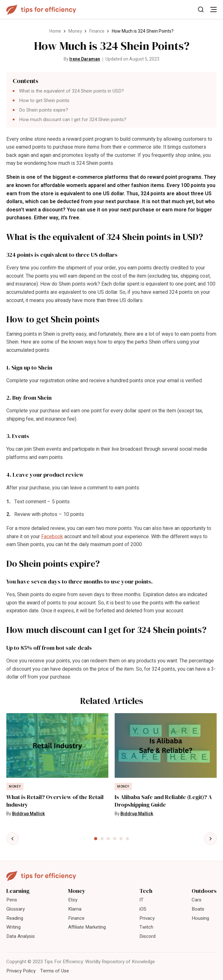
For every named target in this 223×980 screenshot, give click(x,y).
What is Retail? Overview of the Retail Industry (55, 801)
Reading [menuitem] (15, 918)
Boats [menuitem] (198, 909)
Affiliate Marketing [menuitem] (87, 927)
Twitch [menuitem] (146, 927)
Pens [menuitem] (12, 900)
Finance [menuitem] (76, 918)
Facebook (52, 537)
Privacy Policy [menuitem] (21, 971)
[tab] (96, 839)
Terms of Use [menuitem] (55, 971)
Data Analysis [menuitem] (21, 936)
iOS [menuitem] (143, 909)
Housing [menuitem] (200, 918)
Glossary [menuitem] (16, 909)
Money (75, 31)
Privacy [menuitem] (147, 918)
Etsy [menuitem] (73, 900)
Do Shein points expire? (44, 110)
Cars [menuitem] (197, 900)
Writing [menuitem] (13, 927)
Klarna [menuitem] (75, 909)
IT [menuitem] (141, 900)
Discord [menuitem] (147, 936)
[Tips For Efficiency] (41, 10)
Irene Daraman (85, 59)
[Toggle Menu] (213, 10)
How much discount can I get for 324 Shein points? (73, 119)
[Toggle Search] (201, 10)
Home (55, 31)
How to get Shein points (44, 100)
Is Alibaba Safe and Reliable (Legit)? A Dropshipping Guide (163, 801)
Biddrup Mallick (29, 814)
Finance (97, 31)
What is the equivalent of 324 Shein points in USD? (71, 91)
